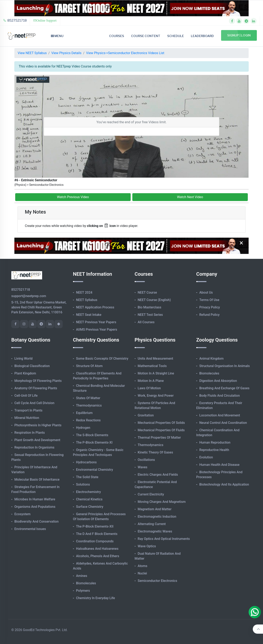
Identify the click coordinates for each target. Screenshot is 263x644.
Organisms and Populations (35, 507)
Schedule (176, 36)
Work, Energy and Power (156, 396)
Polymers (83, 591)
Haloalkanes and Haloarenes (97, 549)
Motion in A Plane (151, 381)
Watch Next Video (190, 197)
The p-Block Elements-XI (94, 442)
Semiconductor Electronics (157, 581)
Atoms (142, 566)
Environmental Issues (30, 529)
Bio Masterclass (149, 307)
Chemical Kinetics (89, 499)
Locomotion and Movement (220, 415)
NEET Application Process (95, 307)
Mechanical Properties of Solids (161, 423)
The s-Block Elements (92, 435)
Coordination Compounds (95, 541)
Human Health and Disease (219, 465)
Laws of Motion (149, 388)
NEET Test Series (150, 315)
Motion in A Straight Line (156, 373)
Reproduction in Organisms (34, 447)
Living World (23, 359)
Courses (117, 36)
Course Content (146, 36)
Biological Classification (32, 366)
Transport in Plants (28, 410)
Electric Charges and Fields (158, 475)
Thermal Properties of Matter (159, 438)
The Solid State (87, 477)
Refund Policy (209, 315)
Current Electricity (151, 494)
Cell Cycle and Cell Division (34, 403)
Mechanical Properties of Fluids (161, 430)
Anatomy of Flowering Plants (36, 388)
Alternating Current (152, 524)
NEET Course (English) (154, 300)
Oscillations (146, 460)
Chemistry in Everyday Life (95, 598)
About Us (206, 292)
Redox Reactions (88, 420)
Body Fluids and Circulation (220, 396)
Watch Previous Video (73, 197)
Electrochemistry (88, 492)
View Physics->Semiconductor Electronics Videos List (125, 53)
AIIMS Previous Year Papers (97, 330)
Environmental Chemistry (95, 470)
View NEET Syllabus (32, 53)
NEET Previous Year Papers (96, 322)
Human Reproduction (215, 442)
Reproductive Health (214, 450)
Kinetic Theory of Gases (155, 452)
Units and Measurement (155, 359)
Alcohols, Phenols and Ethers (98, 556)
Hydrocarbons (86, 462)
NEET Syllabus (87, 300)
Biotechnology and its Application (224, 484)
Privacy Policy (210, 307)
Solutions (83, 484)
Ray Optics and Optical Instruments (164, 539)
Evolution (206, 457)
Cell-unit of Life (26, 396)
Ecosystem (22, 514)
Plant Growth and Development (37, 440)
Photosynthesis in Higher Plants (38, 425)
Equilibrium (84, 413)
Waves (142, 467)
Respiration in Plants (30, 433)
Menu (57, 36)
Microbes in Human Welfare (35, 499)
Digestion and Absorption (218, 381)
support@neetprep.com (29, 296)
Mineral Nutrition (27, 418)
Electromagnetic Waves (155, 531)
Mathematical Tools (152, 366)
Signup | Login (239, 35)
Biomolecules (86, 583)
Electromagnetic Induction (157, 517)
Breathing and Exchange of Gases (224, 388)
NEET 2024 (84, 292)
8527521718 (15, 20)
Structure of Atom (89, 366)
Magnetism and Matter (155, 509)
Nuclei (142, 573)
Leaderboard (202, 36)
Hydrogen (83, 428)
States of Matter (88, 398)
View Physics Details (66, 53)
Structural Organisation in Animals (224, 366)
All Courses (146, 322)
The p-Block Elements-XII (95, 526)
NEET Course (147, 292)
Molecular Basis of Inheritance (37, 480)
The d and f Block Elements (97, 534)
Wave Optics (147, 546)
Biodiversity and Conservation (36, 521)
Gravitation (146, 415)
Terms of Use (209, 300)
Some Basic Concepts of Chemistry (102, 359)
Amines (82, 576)
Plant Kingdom (25, 373)
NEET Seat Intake (89, 315)
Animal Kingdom (211, 359)
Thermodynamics (89, 405)
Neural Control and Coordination (223, 423)
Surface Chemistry (90, 507)
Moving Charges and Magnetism (162, 502)
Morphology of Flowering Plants (38, 381)
